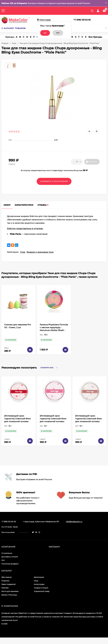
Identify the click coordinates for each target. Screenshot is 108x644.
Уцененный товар (42, 591)
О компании (7, 553)
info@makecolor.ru (74, 522)
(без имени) (6, 577)
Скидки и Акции (41, 588)
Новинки (5, 581)
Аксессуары (39, 584)
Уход (14, 43)
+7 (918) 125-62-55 (82, 20)
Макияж (5, 588)
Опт (3, 560)
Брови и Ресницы (9, 595)
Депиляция (39, 577)
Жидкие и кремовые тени (40, 252)
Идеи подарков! (8, 584)
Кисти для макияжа (10, 591)
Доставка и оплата (10, 557)
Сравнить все (49, 368)
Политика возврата (10, 564)
